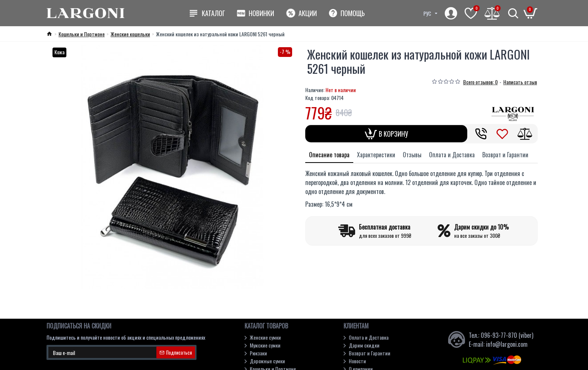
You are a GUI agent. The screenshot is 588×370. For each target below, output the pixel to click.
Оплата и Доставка (452, 155)
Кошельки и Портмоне (82, 34)
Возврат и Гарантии (505, 155)
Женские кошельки (130, 34)
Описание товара (329, 155)
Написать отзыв (520, 82)
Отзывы (412, 155)
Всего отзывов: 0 (480, 82)
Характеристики (376, 155)
